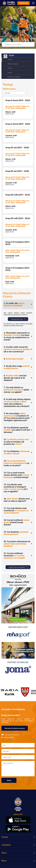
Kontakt (10, 72)
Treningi (10, 60)
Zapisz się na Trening (19, 567)
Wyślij (9, 780)
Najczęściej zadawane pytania (15, 728)
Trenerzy (10, 68)
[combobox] (18, 45)
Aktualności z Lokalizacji (14, 77)
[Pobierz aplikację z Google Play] (18, 829)
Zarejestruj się (19, 319)
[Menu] (33, 3)
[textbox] (18, 45)
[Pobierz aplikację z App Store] (18, 820)
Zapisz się (24, 3)
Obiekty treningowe (13, 64)
